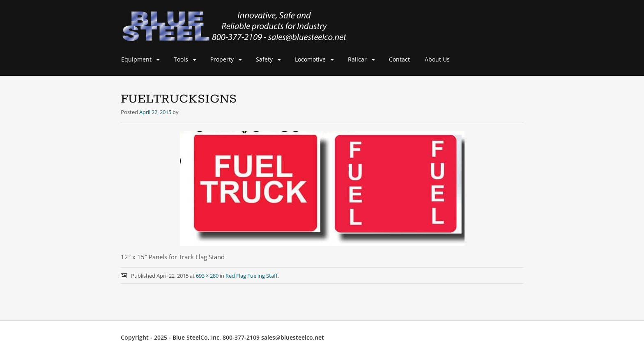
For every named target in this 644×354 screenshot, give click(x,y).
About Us (437, 59)
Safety (264, 59)
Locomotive (310, 59)
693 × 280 (207, 276)
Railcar (357, 59)
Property (222, 59)
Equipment (136, 59)
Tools (181, 59)
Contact (399, 59)
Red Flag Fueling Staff (252, 276)
